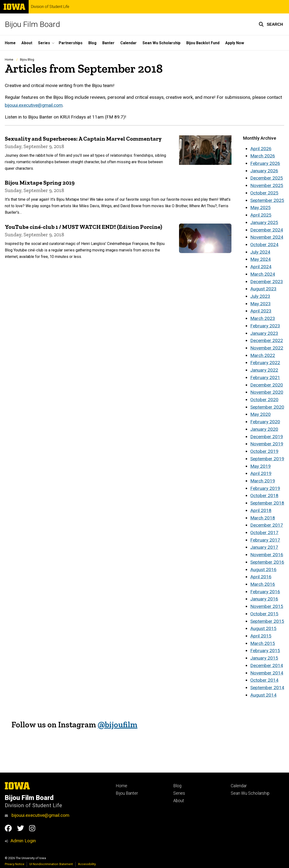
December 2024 (267, 230)
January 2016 (264, 599)
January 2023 (264, 333)
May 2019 (260, 466)
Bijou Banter (127, 793)
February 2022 (265, 363)
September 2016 (267, 562)
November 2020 (267, 392)
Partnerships (71, 43)
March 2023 (263, 318)
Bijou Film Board (32, 24)
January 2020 (264, 429)
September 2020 (267, 407)
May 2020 (260, 414)
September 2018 (267, 503)
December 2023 (267, 282)
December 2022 (267, 340)
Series (179, 793)
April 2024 (261, 267)
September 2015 (267, 621)
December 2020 (267, 385)
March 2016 (263, 584)
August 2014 (263, 695)
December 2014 (267, 665)
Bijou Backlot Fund (203, 43)
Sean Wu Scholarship (161, 43)
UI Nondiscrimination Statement (51, 864)
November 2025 (267, 185)
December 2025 (267, 178)
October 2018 (264, 496)
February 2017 (265, 540)
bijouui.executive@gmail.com (34, 105)
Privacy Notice (15, 864)
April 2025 (261, 215)
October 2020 (264, 400)
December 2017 (267, 525)
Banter (108, 43)
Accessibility (87, 864)
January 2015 (264, 658)
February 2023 (265, 326)
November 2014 (267, 673)
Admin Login (23, 841)
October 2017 (264, 533)
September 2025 (267, 200)
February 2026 (265, 163)
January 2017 (264, 547)
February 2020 (265, 422)
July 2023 (260, 296)
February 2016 (265, 592)
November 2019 (267, 444)
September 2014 (267, 688)
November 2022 (267, 348)
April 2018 (261, 510)
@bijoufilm (118, 725)
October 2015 (264, 614)
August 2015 (263, 628)
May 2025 (260, 208)
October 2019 (264, 451)
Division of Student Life (50, 7)
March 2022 (263, 355)
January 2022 (264, 370)
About (27, 43)
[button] (271, 24)
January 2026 (264, 171)
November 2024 (267, 237)
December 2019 (267, 437)
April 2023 (261, 311)
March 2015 (263, 643)
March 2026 (263, 156)
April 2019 (261, 473)
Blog (92, 43)
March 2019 (263, 481)
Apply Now (235, 43)
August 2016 (263, 570)
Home (10, 43)
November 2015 (267, 606)
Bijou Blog (27, 59)
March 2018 (263, 518)
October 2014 (264, 680)
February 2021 (265, 378)
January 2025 (264, 222)
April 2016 (261, 577)
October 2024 (264, 245)
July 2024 (260, 252)
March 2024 (263, 274)
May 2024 (260, 259)
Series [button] (44, 43)
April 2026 (261, 149)
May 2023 (260, 304)
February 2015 (265, 651)
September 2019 (267, 459)
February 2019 (265, 488)
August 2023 (263, 289)
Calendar (128, 43)
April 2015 (261, 636)
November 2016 (267, 555)
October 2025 (264, 193)
